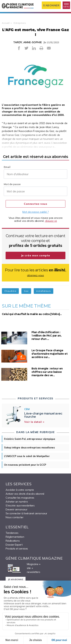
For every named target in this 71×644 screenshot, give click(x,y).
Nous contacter (14, 517)
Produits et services (17, 549)
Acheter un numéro (17, 502)
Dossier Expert (14, 545)
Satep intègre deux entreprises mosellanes (29, 447)
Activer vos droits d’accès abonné (25, 494)
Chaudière (10, 291)
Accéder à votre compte (20, 490)
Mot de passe (12, 184)
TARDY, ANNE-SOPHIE (27, 42)
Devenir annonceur (16, 509)
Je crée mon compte (36, 255)
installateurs (44, 291)
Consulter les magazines (20, 498)
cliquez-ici (51, 221)
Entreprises (20, 23)
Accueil (6, 23)
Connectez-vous (35, 204)
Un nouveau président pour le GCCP (25, 465)
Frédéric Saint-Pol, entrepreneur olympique (30, 439)
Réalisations (13, 541)
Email (7, 167)
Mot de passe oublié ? (35, 212)
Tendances (12, 533)
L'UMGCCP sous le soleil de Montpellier (27, 456)
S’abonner (51, 5)
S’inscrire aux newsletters (20, 506)
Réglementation (15, 537)
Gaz (26, 291)
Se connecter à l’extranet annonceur (26, 513)
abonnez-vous (35, 275)
